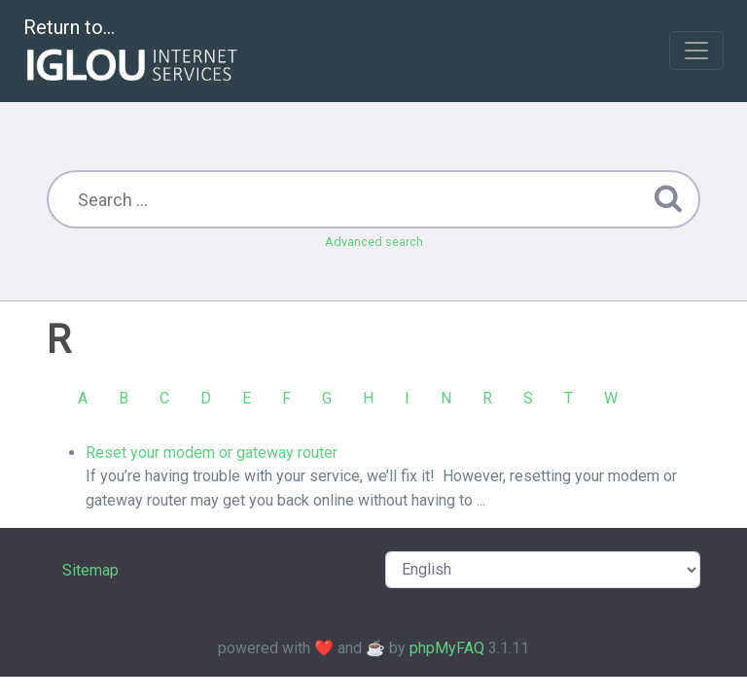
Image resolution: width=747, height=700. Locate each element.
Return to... (133, 52)
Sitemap (90, 570)
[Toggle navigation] (696, 51)
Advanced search (374, 242)
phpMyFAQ (447, 648)
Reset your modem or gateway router (212, 453)
